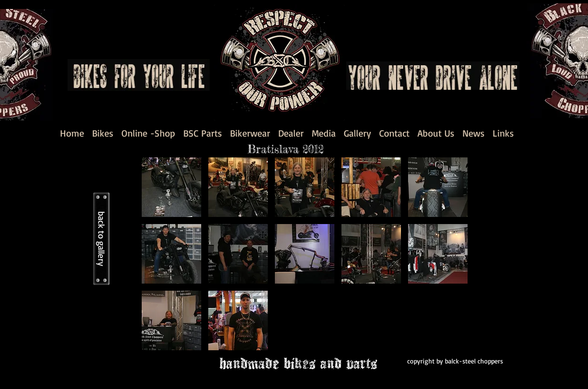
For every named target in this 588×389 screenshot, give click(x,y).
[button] (171, 187)
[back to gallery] (101, 239)
